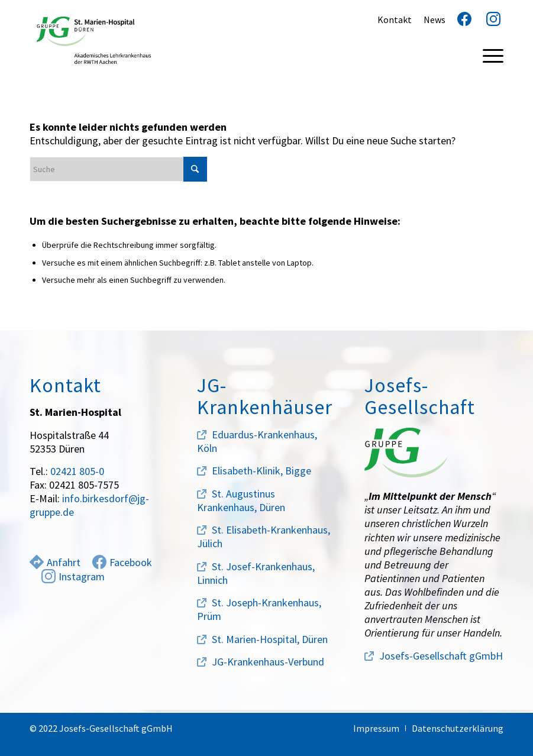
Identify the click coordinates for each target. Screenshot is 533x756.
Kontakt (395, 20)
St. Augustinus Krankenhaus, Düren (241, 500)
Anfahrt (55, 562)
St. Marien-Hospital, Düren (270, 639)
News (435, 20)
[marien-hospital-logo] (94, 40)
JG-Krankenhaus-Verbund (268, 662)
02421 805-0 (77, 471)
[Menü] (487, 55)
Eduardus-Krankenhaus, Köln (257, 441)
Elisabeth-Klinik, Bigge (261, 471)
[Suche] (118, 169)
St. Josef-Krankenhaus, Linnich (256, 573)
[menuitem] (487, 55)
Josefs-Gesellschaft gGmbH (441, 656)
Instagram (73, 576)
